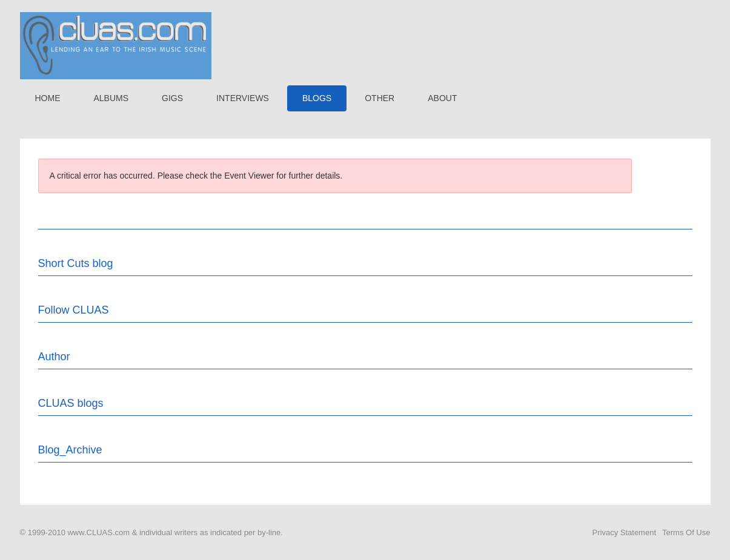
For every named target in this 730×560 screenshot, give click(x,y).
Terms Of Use (686, 532)
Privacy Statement (625, 532)
